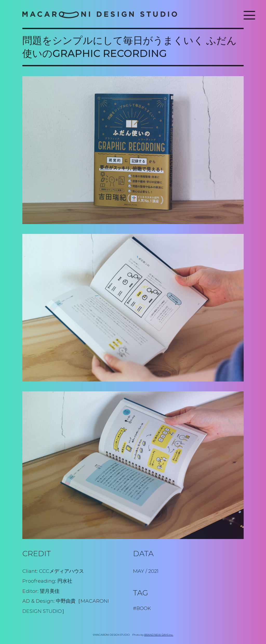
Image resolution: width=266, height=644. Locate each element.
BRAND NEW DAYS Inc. (159, 635)
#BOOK (142, 608)
